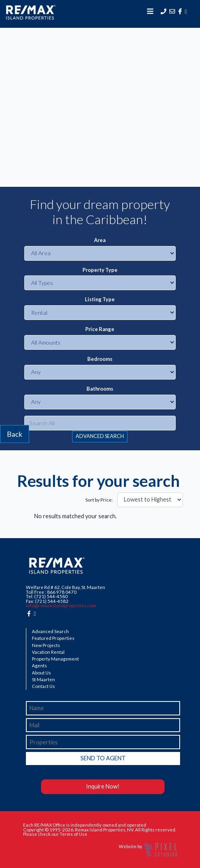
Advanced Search (50, 632)
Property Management (55, 659)
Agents (39, 666)
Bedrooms (100, 359)
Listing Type (100, 299)
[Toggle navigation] (150, 11)
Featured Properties (53, 638)
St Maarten (43, 680)
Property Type (100, 270)
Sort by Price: (99, 500)
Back (15, 434)
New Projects (46, 645)
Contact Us (43, 686)
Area (100, 240)
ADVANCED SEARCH (100, 436)
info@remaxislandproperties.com (61, 605)
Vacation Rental (48, 652)
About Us (41, 673)
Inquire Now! (103, 786)
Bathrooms (100, 389)
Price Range (100, 329)
